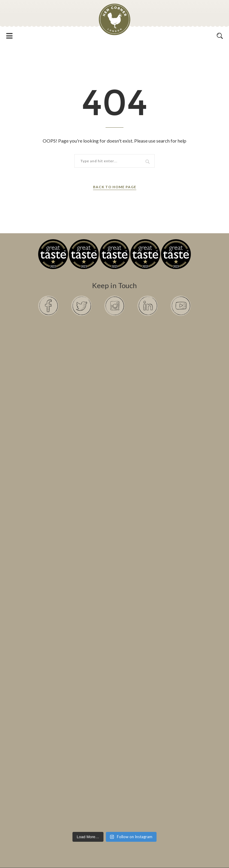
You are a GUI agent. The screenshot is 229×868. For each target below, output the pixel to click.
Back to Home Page (115, 187)
